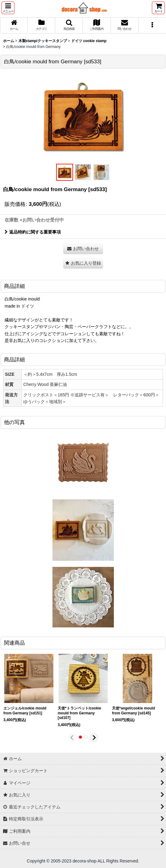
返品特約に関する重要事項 (33, 232)
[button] (8, 8)
